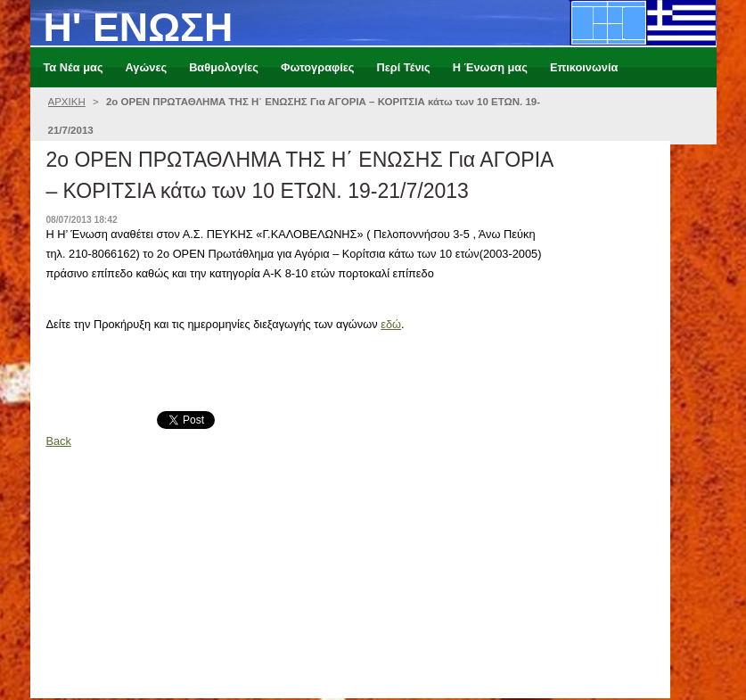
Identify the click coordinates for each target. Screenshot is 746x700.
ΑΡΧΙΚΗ (67, 102)
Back (58, 441)
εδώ (391, 324)
